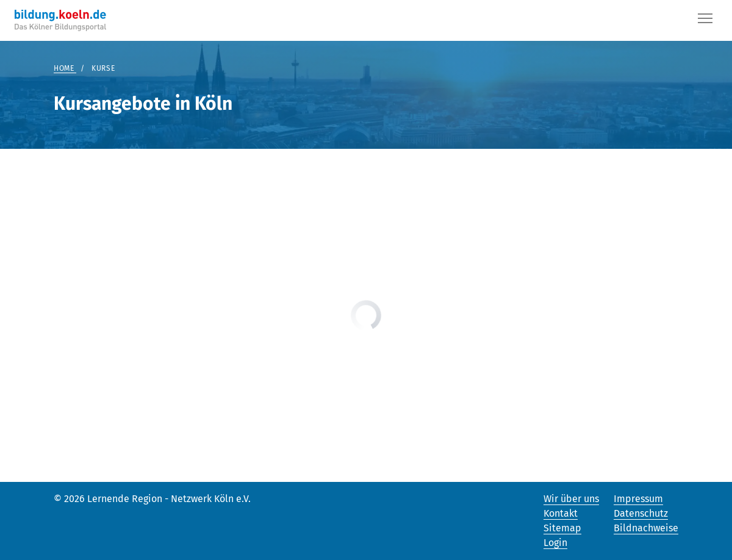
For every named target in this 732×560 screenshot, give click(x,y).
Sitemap (562, 528)
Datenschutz (641, 513)
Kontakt (561, 513)
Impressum (638, 499)
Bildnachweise (646, 528)
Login (555, 543)
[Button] (705, 21)
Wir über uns (571, 499)
